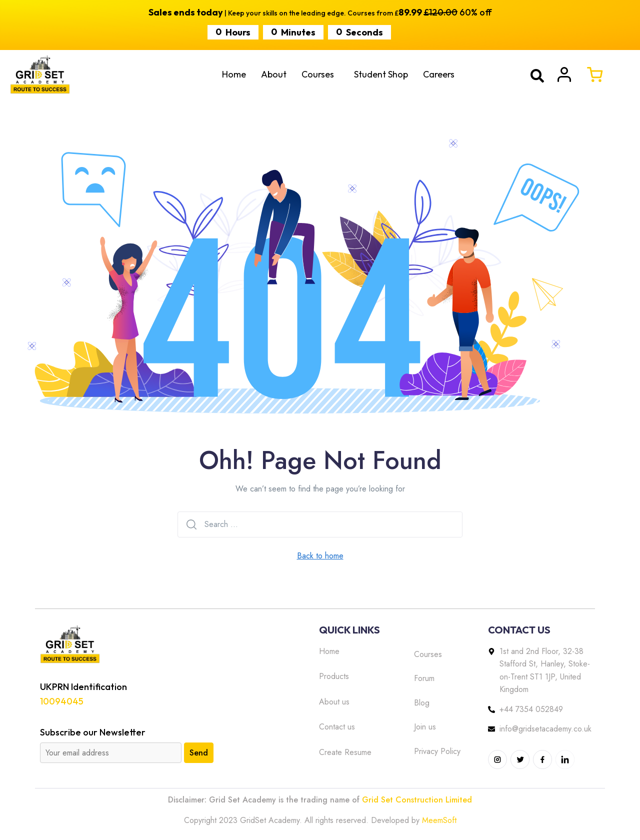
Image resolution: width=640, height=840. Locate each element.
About (274, 74)
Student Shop (381, 74)
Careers (439, 74)
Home (234, 74)
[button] (320, 74)
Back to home (320, 556)
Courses (318, 74)
